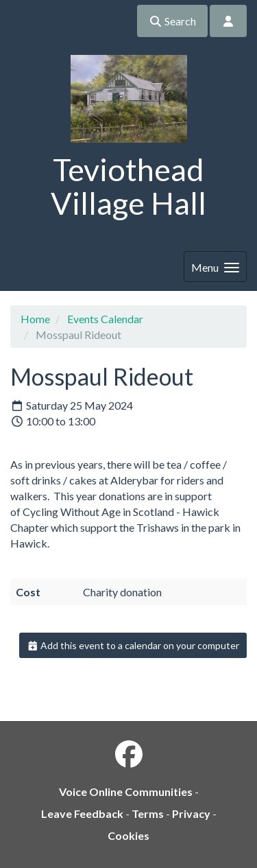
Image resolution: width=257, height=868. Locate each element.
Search (172, 21)
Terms (148, 813)
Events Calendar (105, 319)
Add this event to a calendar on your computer (133, 645)
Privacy (191, 813)
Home (35, 319)
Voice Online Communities (126, 791)
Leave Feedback (82, 813)
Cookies (128, 835)
